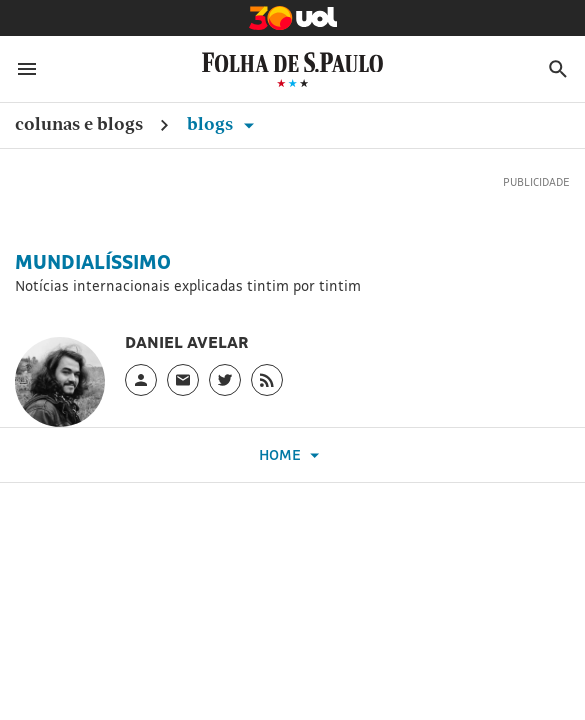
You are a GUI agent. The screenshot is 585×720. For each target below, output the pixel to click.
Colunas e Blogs (79, 123)
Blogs (224, 123)
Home (292, 455)
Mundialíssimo (93, 262)
